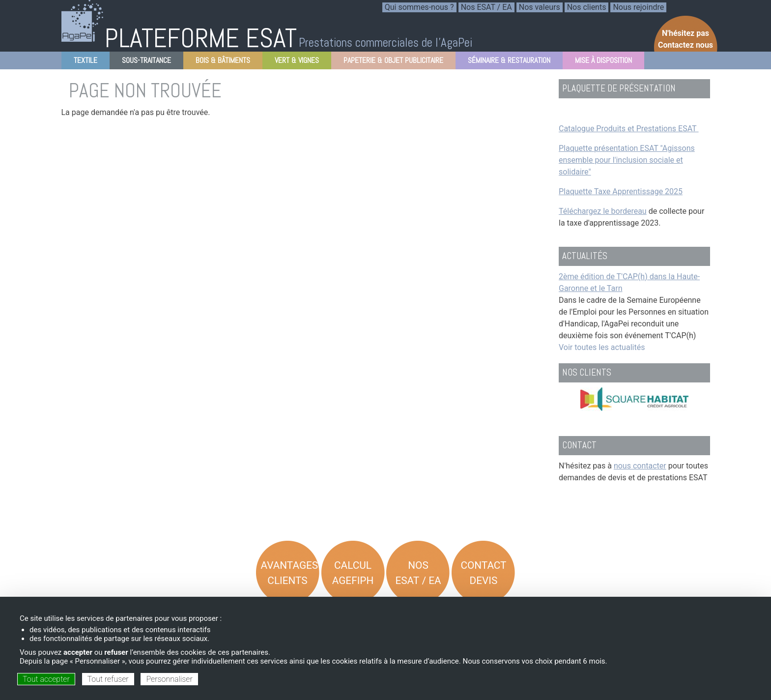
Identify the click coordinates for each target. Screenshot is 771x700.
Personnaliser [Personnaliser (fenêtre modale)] (169, 679)
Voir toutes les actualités (602, 347)
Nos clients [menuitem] (587, 7)
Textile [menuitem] (83, 62)
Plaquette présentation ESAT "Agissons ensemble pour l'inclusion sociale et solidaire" (627, 160)
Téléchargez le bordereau (603, 211)
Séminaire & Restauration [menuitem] (506, 62)
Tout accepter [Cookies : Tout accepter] (46, 679)
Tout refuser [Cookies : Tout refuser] (108, 679)
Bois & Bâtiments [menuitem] (220, 62)
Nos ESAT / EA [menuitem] (486, 7)
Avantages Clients (290, 573)
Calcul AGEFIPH (353, 573)
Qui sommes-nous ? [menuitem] (419, 7)
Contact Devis (483, 573)
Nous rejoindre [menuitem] (638, 7)
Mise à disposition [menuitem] (600, 62)
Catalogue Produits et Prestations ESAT (629, 129)
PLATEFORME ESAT (201, 38)
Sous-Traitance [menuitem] (143, 62)
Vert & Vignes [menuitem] (294, 62)
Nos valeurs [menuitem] (540, 7)
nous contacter (640, 466)
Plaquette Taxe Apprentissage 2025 (621, 191)
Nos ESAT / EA (418, 573)
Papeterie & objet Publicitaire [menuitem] (390, 62)
